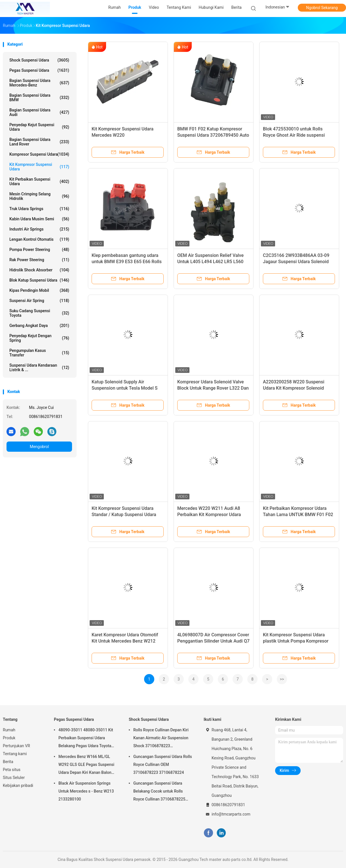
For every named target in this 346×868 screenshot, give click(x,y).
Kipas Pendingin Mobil (39, 290)
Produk (9, 738)
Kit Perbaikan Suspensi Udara (39, 181)
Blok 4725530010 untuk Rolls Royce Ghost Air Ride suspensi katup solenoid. (294, 135)
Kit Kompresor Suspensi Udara (39, 167)
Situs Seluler (14, 778)
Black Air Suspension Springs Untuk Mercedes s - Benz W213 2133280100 (86, 791)
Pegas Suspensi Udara (39, 70)
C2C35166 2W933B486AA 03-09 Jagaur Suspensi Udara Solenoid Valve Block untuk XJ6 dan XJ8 (296, 262)
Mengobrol (39, 447)
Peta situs (12, 770)
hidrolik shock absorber (39, 270)
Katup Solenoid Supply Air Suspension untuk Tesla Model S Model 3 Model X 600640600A (125, 388)
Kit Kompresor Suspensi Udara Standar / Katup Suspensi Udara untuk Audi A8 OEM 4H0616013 (124, 515)
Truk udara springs (39, 209)
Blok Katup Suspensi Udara (39, 280)
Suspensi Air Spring (39, 301)
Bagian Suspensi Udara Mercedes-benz (39, 83)
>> (282, 679)
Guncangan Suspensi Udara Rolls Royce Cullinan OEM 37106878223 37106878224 (163, 764)
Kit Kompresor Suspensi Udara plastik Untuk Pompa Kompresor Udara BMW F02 (296, 641)
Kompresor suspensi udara (39, 154)
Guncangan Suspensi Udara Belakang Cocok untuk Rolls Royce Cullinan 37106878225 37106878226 (159, 792)
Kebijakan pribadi (18, 785)
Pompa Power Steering (39, 250)
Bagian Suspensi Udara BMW (39, 98)
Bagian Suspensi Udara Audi (39, 112)
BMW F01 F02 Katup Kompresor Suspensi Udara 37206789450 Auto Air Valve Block (213, 135)
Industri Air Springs (39, 229)
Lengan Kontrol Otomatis (39, 239)
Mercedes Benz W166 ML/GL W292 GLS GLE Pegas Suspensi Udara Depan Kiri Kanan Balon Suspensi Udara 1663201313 (86, 765)
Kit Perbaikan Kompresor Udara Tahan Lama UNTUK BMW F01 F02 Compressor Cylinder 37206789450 (299, 515)
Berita (8, 762)
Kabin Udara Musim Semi (39, 219)
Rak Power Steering (39, 260)
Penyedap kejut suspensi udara (39, 127)
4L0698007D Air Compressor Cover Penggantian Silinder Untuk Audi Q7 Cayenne (213, 641)
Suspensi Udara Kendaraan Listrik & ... (39, 368)
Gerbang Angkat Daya (39, 326)
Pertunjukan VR (16, 746)
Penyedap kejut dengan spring (39, 338)
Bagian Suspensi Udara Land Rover (39, 142)
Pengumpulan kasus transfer (39, 353)
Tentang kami (15, 754)
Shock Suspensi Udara (39, 60)
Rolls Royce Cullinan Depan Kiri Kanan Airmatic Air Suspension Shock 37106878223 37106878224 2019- (161, 739)
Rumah (9, 730)
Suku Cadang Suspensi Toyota (39, 313)
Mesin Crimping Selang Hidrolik (39, 196)
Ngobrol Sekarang (322, 8)
